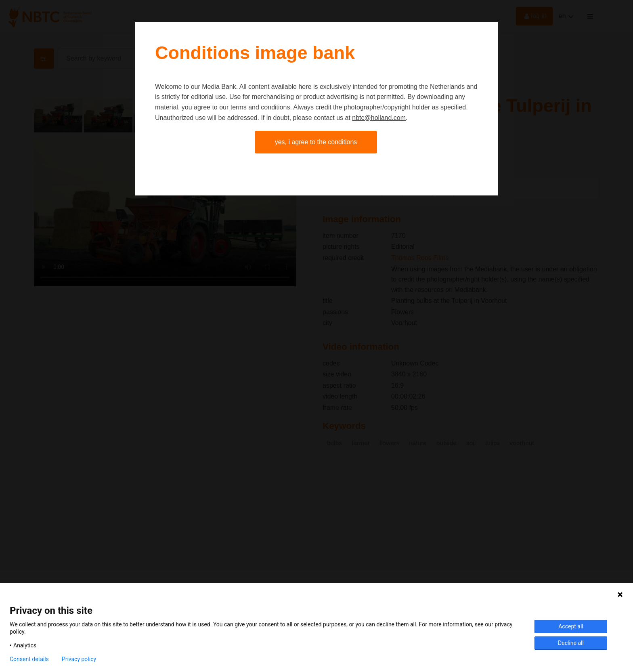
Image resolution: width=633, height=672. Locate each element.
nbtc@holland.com (379, 118)
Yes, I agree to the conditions (316, 142)
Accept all (571, 626)
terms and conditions (260, 107)
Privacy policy (79, 659)
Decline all (571, 643)
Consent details (29, 659)
